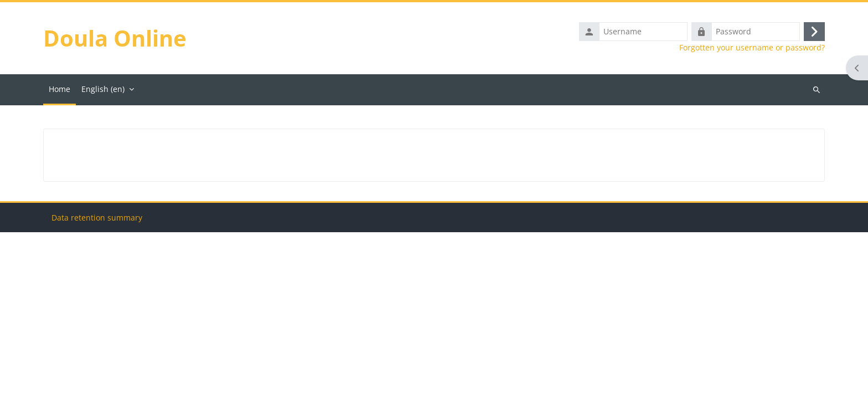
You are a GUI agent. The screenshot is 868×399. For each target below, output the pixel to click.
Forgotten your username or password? (752, 48)
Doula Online (115, 38)
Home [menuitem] (60, 89)
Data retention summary (97, 384)
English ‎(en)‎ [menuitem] (103, 89)
